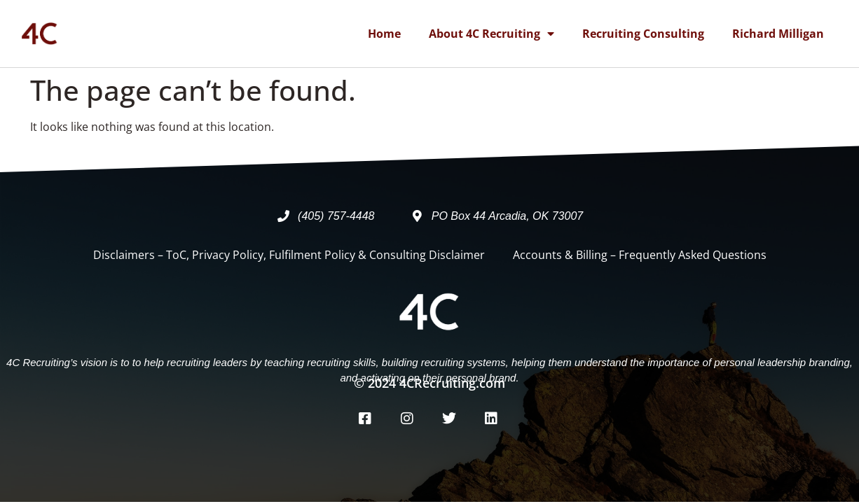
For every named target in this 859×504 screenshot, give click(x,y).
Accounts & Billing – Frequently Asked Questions (640, 255)
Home (384, 34)
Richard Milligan (778, 34)
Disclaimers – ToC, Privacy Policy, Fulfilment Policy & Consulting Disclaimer (289, 255)
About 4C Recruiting (492, 34)
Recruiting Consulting (643, 34)
